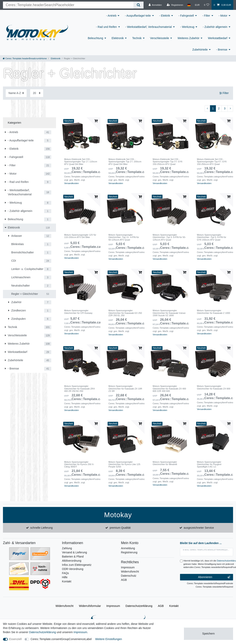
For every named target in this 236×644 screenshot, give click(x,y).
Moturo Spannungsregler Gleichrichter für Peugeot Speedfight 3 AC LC (209, 464)
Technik (137, 38)
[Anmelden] (155, 5)
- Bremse (222, 50)
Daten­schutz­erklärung (139, 606)
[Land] (189, 5)
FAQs (65, 573)
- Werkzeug (187, 27)
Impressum (128, 567)
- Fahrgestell (186, 16)
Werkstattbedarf (218, 38)
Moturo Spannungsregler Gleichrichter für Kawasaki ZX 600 (214, 387)
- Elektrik (165, 16)
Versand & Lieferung (74, 552)
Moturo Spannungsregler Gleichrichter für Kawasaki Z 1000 (214, 312)
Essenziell (15, 639)
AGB (124, 580)
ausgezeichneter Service (199, 528)
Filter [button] (224, 93)
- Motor (223, 16)
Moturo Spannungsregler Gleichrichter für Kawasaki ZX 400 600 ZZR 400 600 (169, 389)
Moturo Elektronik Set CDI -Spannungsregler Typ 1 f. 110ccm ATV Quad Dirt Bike (81, 162)
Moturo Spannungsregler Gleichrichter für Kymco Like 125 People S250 (124, 464)
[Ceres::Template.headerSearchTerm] (68, 5)
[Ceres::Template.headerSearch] (139, 5)
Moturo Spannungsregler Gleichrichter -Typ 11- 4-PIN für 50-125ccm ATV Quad (124, 237)
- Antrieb (111, 16)
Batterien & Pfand (73, 557)
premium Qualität (120, 528)
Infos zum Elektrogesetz (77, 565)
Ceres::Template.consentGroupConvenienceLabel (61, 639)
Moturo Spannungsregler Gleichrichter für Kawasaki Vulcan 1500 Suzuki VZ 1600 (169, 313)
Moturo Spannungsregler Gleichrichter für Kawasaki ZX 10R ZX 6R (125, 389)
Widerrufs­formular (90, 606)
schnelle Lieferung (41, 528)
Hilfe (65, 577)
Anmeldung (128, 548)
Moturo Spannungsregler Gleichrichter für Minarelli (165, 463)
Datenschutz (129, 576)
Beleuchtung (95, 38)
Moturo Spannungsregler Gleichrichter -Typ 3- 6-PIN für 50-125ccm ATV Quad (169, 237)
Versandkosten (71, 183)
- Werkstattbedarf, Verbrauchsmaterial (149, 27)
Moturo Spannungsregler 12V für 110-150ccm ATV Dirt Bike (80, 236)
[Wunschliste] (207, 5)
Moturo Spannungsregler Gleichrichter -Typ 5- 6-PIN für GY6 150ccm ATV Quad (212, 237)
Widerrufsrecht (130, 572)
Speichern (208, 634)
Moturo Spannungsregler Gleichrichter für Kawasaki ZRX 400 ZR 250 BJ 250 (79, 389)
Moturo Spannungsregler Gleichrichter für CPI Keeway (78, 312)
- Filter (206, 16)
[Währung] (197, 5)
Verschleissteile (160, 38)
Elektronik (118, 38)
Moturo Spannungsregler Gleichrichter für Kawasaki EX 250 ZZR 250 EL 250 (125, 313)
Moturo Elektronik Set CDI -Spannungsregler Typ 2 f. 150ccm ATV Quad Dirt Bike (125, 162)
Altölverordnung (72, 561)
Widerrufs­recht (64, 606)
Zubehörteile (200, 50)
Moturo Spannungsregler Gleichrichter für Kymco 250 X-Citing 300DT (79, 464)
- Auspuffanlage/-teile (138, 16)
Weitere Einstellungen (109, 639)
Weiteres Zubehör (188, 38)
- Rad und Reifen (106, 27)
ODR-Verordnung (73, 569)
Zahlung (67, 548)
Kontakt (67, 581)
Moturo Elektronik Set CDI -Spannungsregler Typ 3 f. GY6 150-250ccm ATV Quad (167, 162)
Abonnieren (214, 577)
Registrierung (129, 552)
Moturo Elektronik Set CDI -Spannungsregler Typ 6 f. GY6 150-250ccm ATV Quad (212, 162)
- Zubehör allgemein (215, 27)
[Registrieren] (175, 5)
